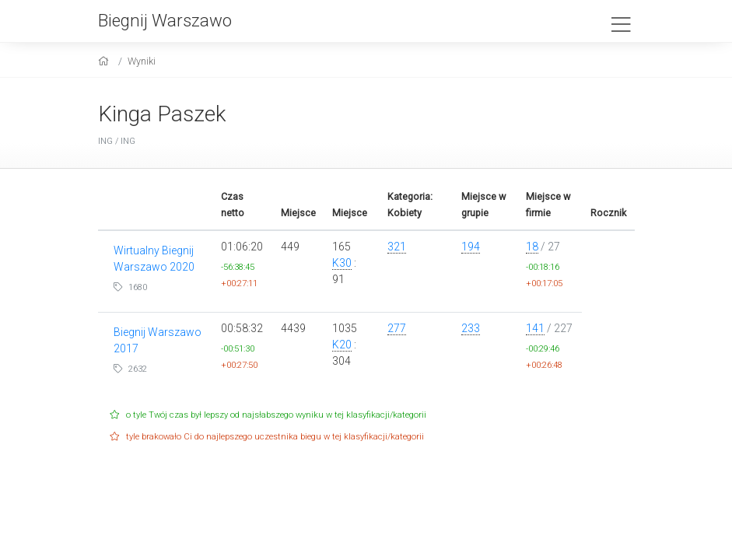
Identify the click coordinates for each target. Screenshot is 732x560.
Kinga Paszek (162, 114)
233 (471, 328)
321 (397, 247)
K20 (342, 345)
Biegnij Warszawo (165, 20)
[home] (105, 61)
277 (397, 328)
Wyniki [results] (142, 61)
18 (532, 247)
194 (471, 247)
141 (535, 328)
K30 (342, 263)
